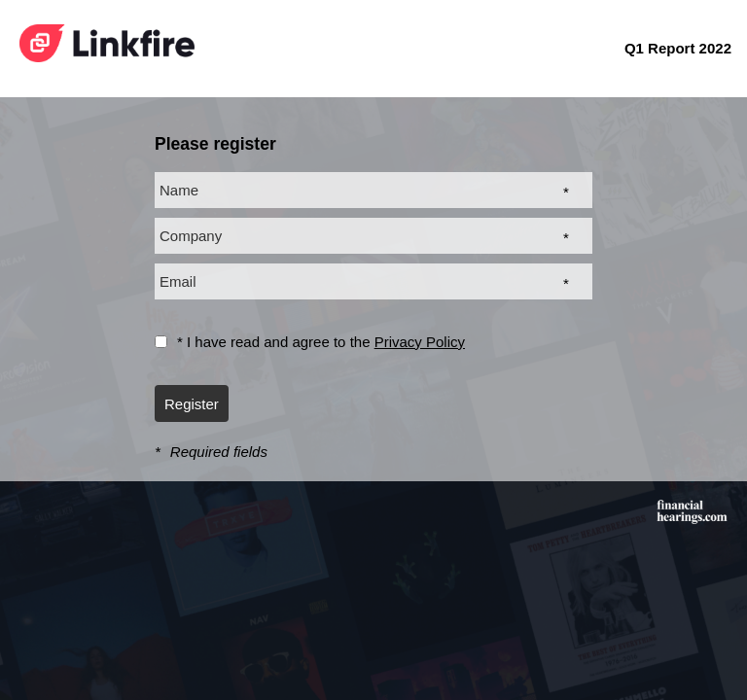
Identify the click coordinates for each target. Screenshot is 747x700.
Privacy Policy (420, 342)
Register (192, 404)
